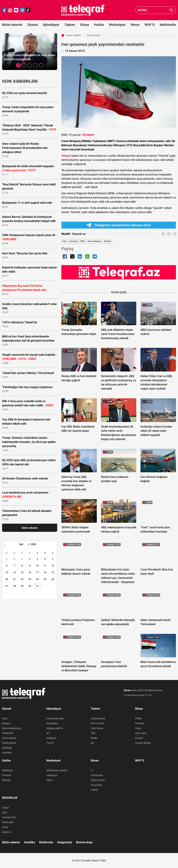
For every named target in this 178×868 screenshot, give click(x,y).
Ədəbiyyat (52, 775)
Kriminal (7, 775)
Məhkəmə (7, 770)
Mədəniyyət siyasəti (57, 770)
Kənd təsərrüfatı (55, 718)
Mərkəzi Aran (9, 817)
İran (64, 241)
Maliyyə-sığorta (55, 728)
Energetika (52, 723)
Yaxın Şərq (141, 733)
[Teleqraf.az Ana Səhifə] (83, 10)
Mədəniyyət (117, 25)
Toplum (70, 25)
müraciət (73, 241)
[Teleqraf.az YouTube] (16, 10)
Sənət (49, 780)
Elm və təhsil (97, 723)
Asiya (138, 728)
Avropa (139, 738)
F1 (92, 770)
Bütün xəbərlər (12, 25)
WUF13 (150, 25)
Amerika (139, 723)
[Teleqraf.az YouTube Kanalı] (119, 272)
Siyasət (33, 25)
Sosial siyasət (98, 718)
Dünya (85, 25)
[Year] (36, 544)
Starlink (108, 241)
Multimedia (168, 25)
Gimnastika (97, 775)
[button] (18, 65)
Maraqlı (6, 780)
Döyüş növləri (98, 780)
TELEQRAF (88, 135)
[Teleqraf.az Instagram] (10, 10)
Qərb (5, 812)
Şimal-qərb (8, 822)
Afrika (138, 718)
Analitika (7, 753)
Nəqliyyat (51, 738)
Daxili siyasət (9, 743)
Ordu (5, 718)
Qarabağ (7, 748)
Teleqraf (66, 156)
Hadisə (99, 25)
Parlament (8, 733)
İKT (48, 733)
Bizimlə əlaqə (84, 842)
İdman (135, 25)
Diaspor (6, 723)
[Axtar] (171, 10)
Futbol (94, 790)
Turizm (50, 743)
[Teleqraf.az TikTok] (28, 10)
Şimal (5, 827)
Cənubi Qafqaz (143, 743)
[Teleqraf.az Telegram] (22, 10)
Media (94, 738)
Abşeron (7, 832)
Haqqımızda (65, 842)
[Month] (24, 544)
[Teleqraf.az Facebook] (4, 10)
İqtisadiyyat (51, 25)
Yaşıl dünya (97, 728)
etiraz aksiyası (94, 241)
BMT (83, 241)
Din (92, 743)
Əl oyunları (96, 785)
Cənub (6, 808)
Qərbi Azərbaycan (12, 728)
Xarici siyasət (9, 738)
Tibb (93, 733)
